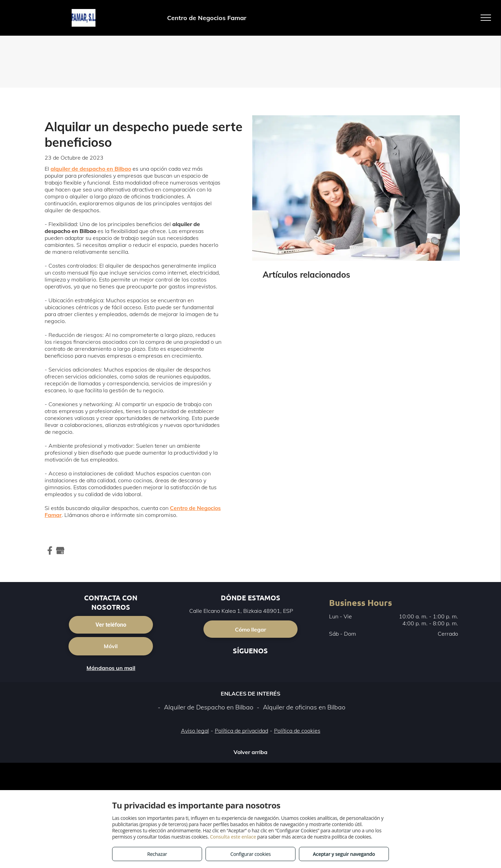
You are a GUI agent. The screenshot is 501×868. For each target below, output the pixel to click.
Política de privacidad (242, 731)
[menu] (486, 18)
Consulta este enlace (233, 837)
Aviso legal (195, 731)
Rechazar (157, 854)
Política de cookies (297, 731)
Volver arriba (250, 752)
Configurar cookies (251, 854)
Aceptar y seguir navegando (344, 854)
